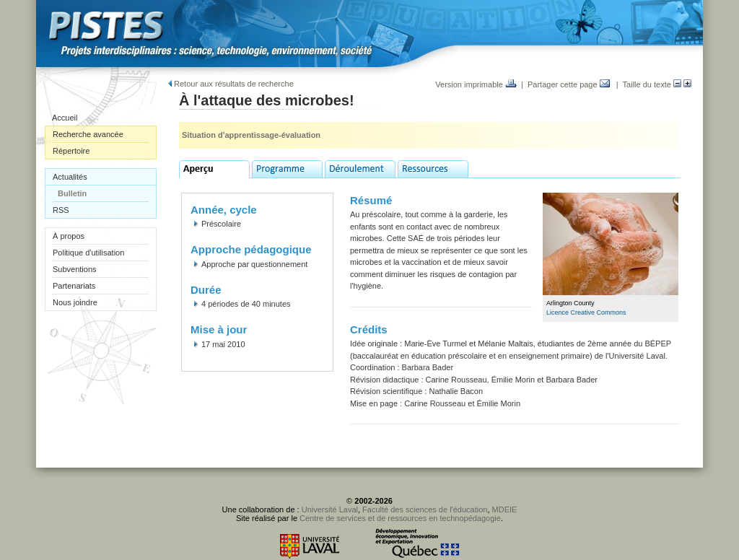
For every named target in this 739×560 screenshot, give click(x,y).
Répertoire (71, 151)
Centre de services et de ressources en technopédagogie (400, 518)
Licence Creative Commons (586, 312)
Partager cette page (569, 84)
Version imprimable (476, 84)
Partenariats (74, 286)
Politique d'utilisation (88, 253)
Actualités (70, 177)
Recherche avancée (88, 134)
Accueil (65, 118)
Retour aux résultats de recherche (231, 84)
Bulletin (72, 193)
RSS (61, 210)
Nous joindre (75, 302)
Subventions (75, 269)
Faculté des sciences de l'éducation (425, 509)
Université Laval (330, 509)
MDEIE (505, 509)
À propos (69, 236)
